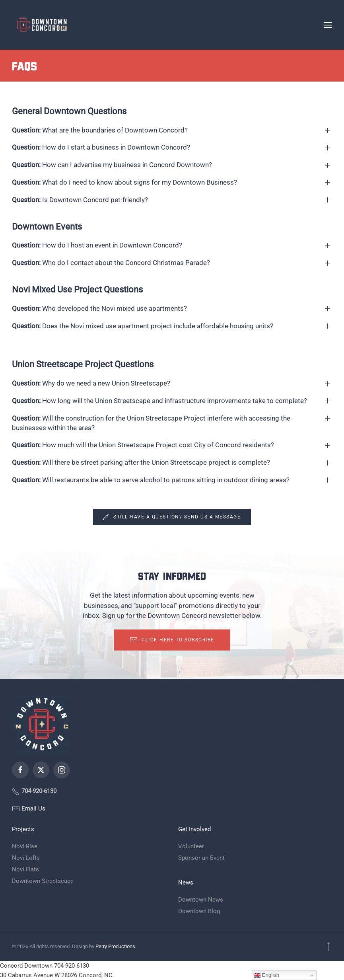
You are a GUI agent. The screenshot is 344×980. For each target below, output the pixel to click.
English (267, 975)
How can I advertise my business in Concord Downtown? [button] (112, 165)
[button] (328, 25)
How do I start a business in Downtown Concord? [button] (101, 147)
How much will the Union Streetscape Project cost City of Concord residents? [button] (143, 445)
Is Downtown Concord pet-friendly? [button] (80, 200)
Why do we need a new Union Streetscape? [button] (91, 383)
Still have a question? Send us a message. (172, 517)
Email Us (33, 809)
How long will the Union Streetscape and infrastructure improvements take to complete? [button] (159, 401)
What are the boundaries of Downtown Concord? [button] (100, 130)
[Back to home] (42, 25)
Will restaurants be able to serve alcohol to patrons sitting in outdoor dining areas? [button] (151, 480)
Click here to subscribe (172, 640)
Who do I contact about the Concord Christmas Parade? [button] (111, 263)
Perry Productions (115, 946)
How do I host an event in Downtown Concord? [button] (97, 245)
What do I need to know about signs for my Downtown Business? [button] (124, 182)
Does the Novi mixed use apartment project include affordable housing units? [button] (143, 326)
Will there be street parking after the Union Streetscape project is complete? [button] (141, 462)
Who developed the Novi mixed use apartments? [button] (99, 308)
